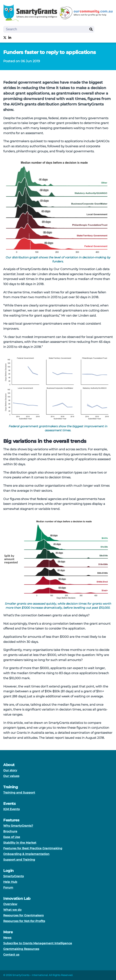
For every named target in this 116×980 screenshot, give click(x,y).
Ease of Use (12, 837)
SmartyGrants (13, 876)
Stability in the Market (20, 843)
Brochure (10, 831)
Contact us (11, 955)
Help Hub (10, 882)
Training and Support (19, 793)
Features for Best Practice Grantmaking (33, 848)
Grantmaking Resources (21, 949)
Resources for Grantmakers (23, 915)
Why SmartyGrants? (18, 826)
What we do (12, 910)
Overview (10, 904)
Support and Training (19, 860)
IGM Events (11, 809)
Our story (10, 770)
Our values (11, 776)
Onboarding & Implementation (26, 854)
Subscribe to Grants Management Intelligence (38, 943)
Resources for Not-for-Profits (24, 921)
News (7, 938)
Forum (8, 887)
